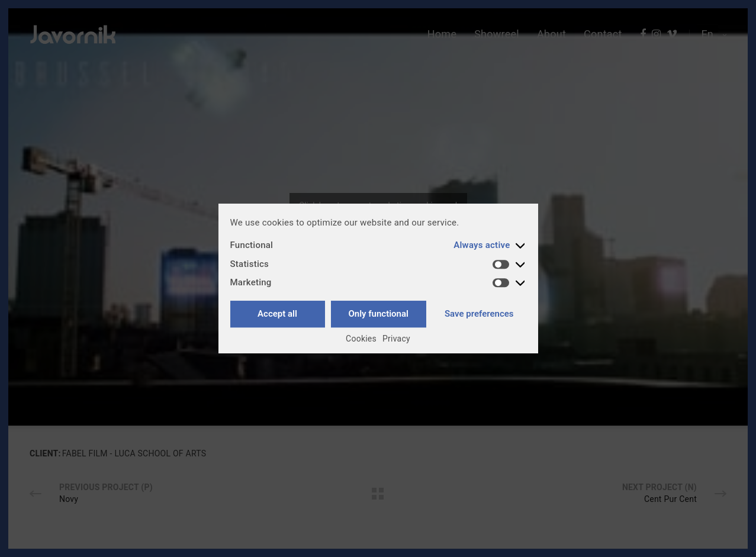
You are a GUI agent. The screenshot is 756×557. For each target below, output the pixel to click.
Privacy (396, 339)
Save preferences (479, 314)
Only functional (378, 314)
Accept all (277, 314)
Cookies (361, 339)
